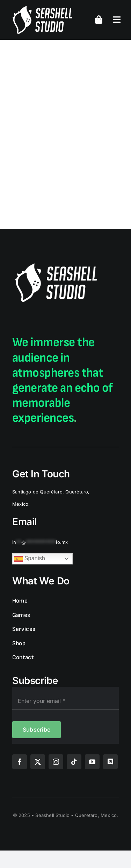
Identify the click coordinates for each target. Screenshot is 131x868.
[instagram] (56, 762)
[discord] (110, 762)
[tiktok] (74, 762)
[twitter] (38, 762)
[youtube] (92, 762)
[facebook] (20, 762)
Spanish (30, 559)
